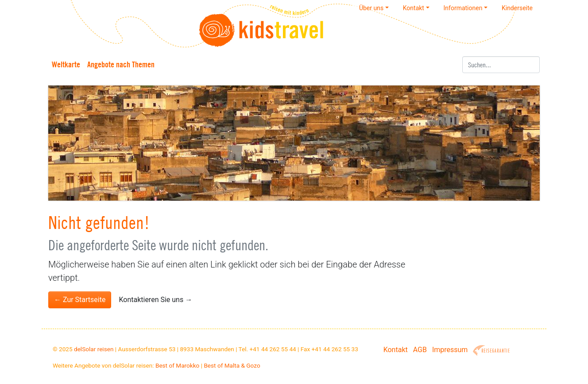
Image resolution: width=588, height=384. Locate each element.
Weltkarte (66, 64)
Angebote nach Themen (121, 64)
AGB (420, 350)
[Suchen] (501, 65)
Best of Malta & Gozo (232, 365)
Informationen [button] (463, 8)
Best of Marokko (177, 365)
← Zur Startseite (80, 300)
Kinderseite (517, 8)
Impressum (450, 350)
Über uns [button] (371, 8)
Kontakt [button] (414, 8)
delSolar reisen (94, 349)
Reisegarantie (491, 351)
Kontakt (396, 350)
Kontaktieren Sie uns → (155, 300)
